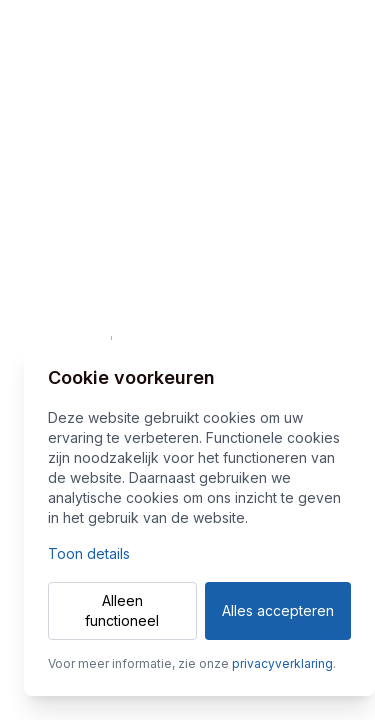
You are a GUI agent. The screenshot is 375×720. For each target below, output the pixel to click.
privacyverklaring (282, 663)
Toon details (89, 553)
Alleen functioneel (122, 610)
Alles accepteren (278, 610)
